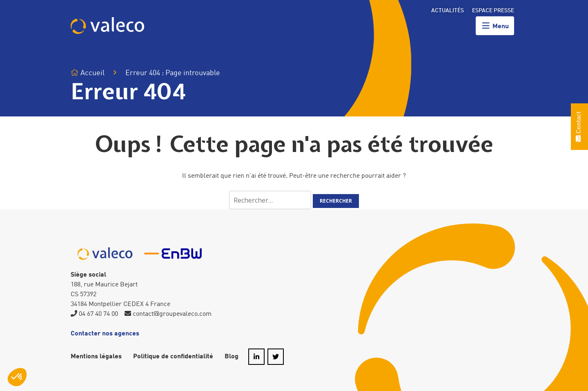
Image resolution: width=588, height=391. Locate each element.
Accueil (88, 73)
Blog (232, 357)
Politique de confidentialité (173, 357)
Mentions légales (96, 357)
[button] (17, 377)
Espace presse (493, 11)
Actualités (448, 11)
